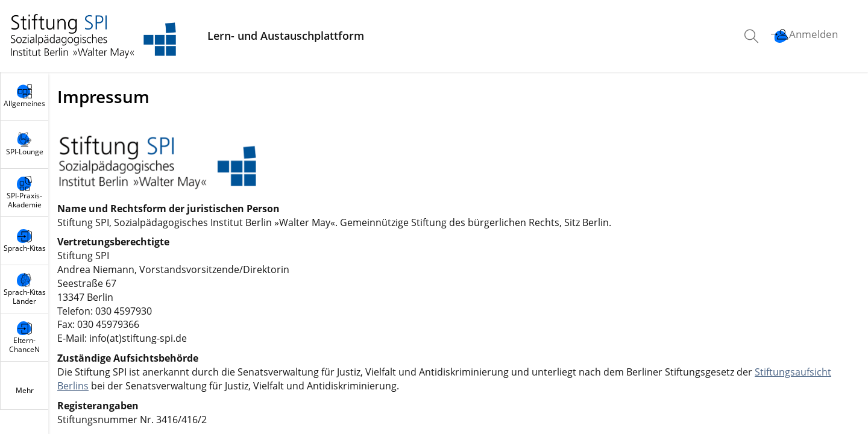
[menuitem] (753, 36)
